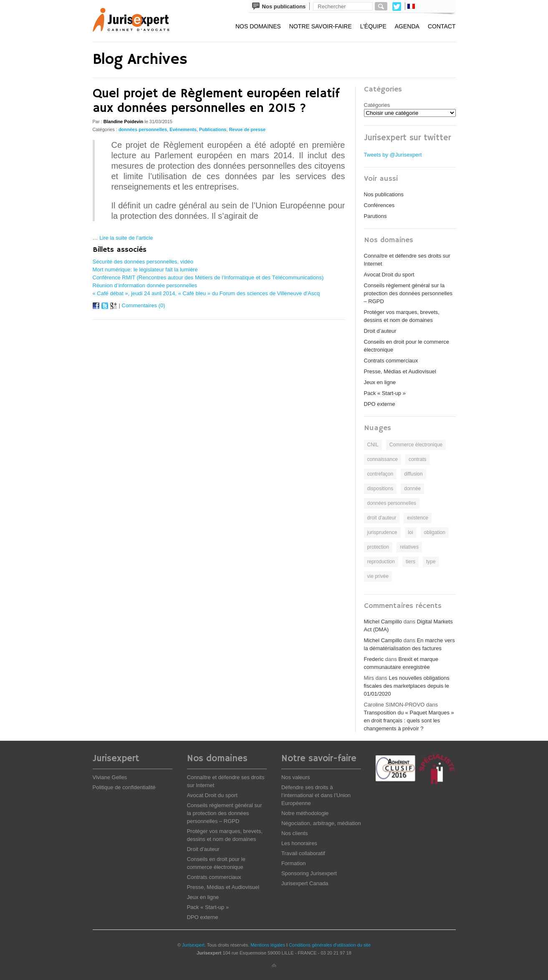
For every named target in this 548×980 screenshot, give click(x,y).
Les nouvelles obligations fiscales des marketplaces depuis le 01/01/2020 (407, 686)
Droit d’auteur (380, 331)
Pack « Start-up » (385, 393)
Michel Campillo (383, 622)
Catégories (377, 105)
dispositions (380, 489)
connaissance (383, 459)
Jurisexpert (193, 945)
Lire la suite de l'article (126, 238)
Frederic (374, 659)
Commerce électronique (416, 445)
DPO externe (380, 404)
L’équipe (373, 26)
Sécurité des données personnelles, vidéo (143, 262)
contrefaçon (380, 474)
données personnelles (143, 129)
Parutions (375, 216)
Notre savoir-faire (321, 26)
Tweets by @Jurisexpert (393, 155)
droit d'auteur (382, 518)
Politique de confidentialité (124, 787)
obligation (435, 532)
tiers (410, 562)
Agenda (407, 26)
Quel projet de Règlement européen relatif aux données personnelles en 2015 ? (216, 101)
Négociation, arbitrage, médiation (321, 823)
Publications (213, 129)
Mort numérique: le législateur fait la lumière (145, 270)
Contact (442, 26)
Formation (294, 863)
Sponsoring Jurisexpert (309, 873)
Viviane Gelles (110, 777)
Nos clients (295, 833)
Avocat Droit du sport (389, 275)
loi (411, 532)
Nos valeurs (296, 777)
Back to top (274, 966)
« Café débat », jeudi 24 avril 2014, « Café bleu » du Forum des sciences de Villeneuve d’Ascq (206, 293)
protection (378, 547)
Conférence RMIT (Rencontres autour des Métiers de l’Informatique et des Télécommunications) (208, 277)
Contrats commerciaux (391, 361)
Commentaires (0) (144, 305)
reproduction (381, 562)
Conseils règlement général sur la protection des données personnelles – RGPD (408, 293)
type (431, 562)
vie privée (378, 576)
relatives (409, 547)
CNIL (373, 445)
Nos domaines (258, 26)
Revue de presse (247, 129)
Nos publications (384, 194)
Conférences (379, 205)
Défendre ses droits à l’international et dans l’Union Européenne (316, 795)
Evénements (183, 129)
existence (418, 518)
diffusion (413, 474)
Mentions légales (268, 945)
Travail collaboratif (303, 853)
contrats (418, 459)
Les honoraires (299, 843)
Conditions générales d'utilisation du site (330, 945)
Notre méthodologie (305, 813)
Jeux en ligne (380, 382)
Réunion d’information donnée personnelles (145, 285)
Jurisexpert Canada (305, 883)
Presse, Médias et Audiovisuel (400, 371)
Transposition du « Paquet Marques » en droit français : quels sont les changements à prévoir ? (409, 720)
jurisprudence (382, 532)
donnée (412, 489)
